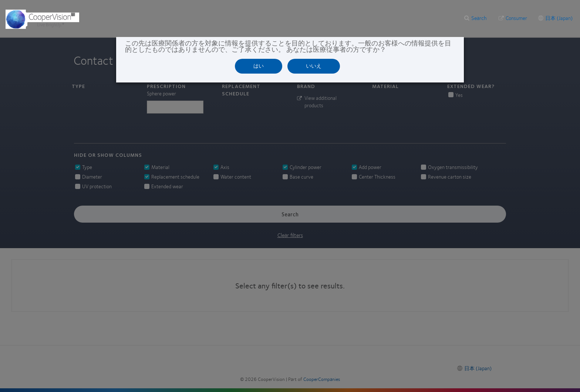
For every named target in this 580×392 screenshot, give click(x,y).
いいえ (314, 66)
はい (259, 66)
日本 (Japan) (559, 18)
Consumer (516, 18)
